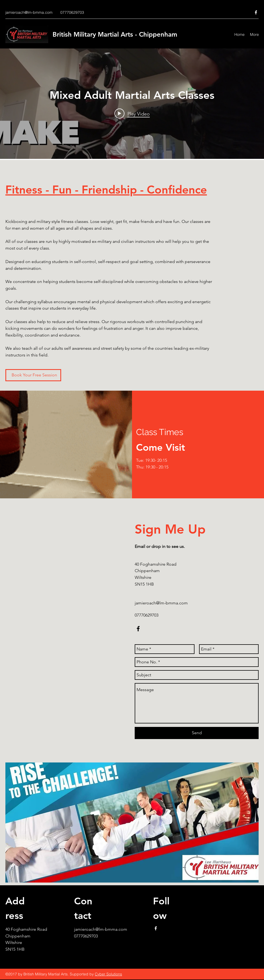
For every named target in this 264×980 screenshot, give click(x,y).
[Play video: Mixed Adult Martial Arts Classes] (132, 114)
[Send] (197, 733)
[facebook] (256, 12)
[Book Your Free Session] (33, 375)
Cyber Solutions (108, 974)
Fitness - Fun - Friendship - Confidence (106, 190)
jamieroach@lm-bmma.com (29, 12)
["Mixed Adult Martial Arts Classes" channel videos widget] (132, 104)
